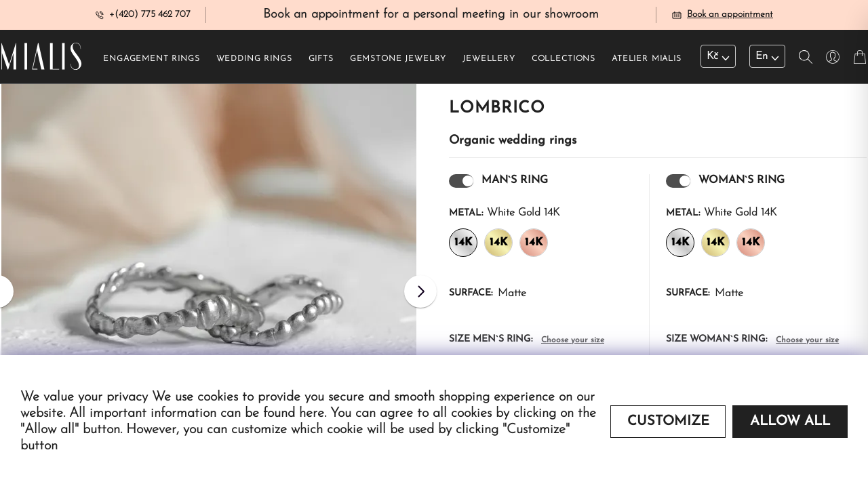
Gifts (321, 62)
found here (294, 413)
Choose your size (573, 343)
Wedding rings (254, 62)
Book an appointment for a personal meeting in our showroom (431, 16)
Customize (668, 422)
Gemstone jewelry (398, 62)
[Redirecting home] (41, 60)
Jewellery (489, 62)
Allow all (790, 422)
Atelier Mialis (647, 62)
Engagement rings (151, 62)
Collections (564, 62)
